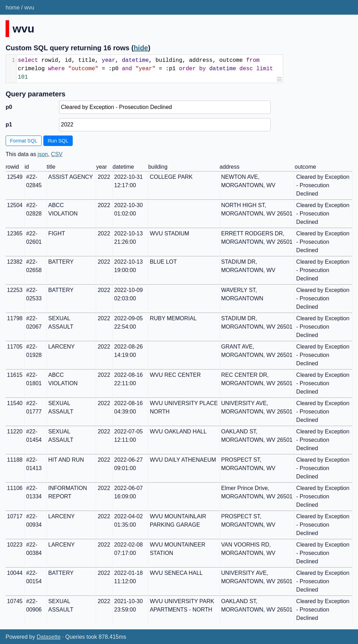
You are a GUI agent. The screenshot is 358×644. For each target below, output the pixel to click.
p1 (9, 125)
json (43, 154)
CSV (57, 154)
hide (141, 48)
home (13, 8)
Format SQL (24, 141)
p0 (9, 107)
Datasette (49, 637)
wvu (29, 8)
